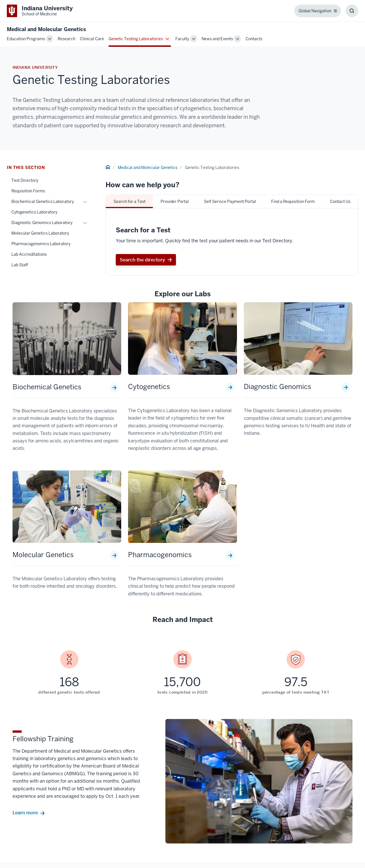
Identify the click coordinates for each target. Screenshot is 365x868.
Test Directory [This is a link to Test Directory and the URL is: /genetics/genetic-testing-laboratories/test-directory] (25, 180)
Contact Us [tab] (340, 202)
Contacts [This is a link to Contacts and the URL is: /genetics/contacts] (254, 39)
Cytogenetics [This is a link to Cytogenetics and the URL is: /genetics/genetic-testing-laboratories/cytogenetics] (149, 387)
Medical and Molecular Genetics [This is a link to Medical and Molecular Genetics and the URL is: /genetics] (148, 168)
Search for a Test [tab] (129, 202)
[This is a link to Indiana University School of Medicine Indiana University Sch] (40, 11)
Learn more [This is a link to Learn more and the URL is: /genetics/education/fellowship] (25, 813)
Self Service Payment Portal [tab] (230, 202)
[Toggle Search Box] (352, 11)
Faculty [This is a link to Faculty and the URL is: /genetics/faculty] (182, 39)
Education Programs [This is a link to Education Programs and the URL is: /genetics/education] (26, 39)
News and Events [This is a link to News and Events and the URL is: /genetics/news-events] (217, 39)
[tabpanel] (232, 242)
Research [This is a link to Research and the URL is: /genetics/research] (66, 39)
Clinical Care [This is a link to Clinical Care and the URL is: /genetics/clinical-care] (92, 39)
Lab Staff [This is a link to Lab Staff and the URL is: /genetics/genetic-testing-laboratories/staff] (20, 265)
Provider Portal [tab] (175, 202)
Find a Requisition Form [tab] (293, 202)
